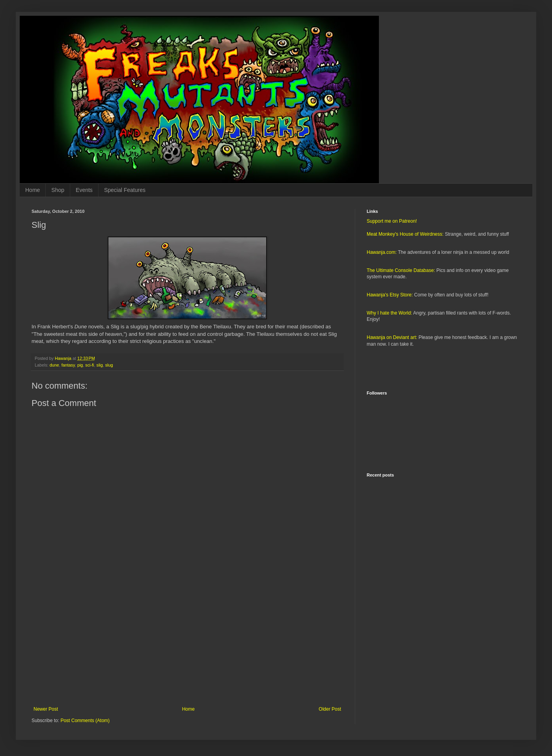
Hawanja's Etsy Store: (390, 295)
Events (84, 190)
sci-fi (90, 365)
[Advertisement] (187, 641)
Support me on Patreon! (392, 221)
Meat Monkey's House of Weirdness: (405, 234)
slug (109, 365)
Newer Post (46, 709)
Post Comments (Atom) (85, 721)
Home (33, 190)
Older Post (330, 709)
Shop (58, 190)
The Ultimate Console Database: (401, 270)
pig (80, 365)
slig (100, 365)
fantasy (68, 365)
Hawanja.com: (382, 252)
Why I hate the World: (389, 313)
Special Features (125, 190)
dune (54, 365)
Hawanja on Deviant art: (392, 337)
